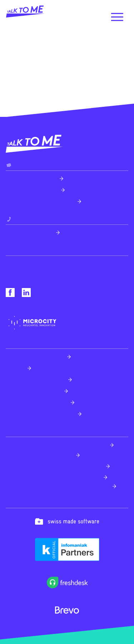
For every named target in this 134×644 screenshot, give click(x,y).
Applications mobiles (34, 391)
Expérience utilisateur (35, 356)
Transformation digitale (37, 402)
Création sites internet (36, 379)
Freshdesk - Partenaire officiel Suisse (56, 445)
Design (15, 368)
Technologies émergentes (40, 414)
